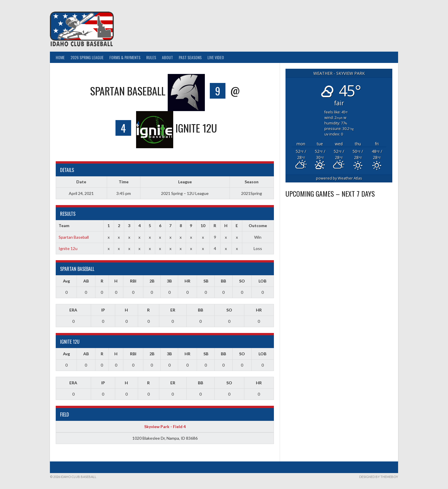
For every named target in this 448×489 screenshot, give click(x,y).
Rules (151, 57)
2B (152, 281)
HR (187, 281)
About (167, 57)
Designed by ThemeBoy (379, 477)
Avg (66, 281)
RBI (133, 281)
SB (206, 281)
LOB (262, 281)
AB (86, 281)
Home (60, 57)
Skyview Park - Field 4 (165, 426)
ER (173, 310)
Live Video (216, 57)
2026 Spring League (87, 57)
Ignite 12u (68, 248)
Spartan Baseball (74, 237)
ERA (73, 310)
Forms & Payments (125, 57)
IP (103, 310)
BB (223, 281)
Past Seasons (190, 57)
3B (169, 281)
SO (242, 281)
